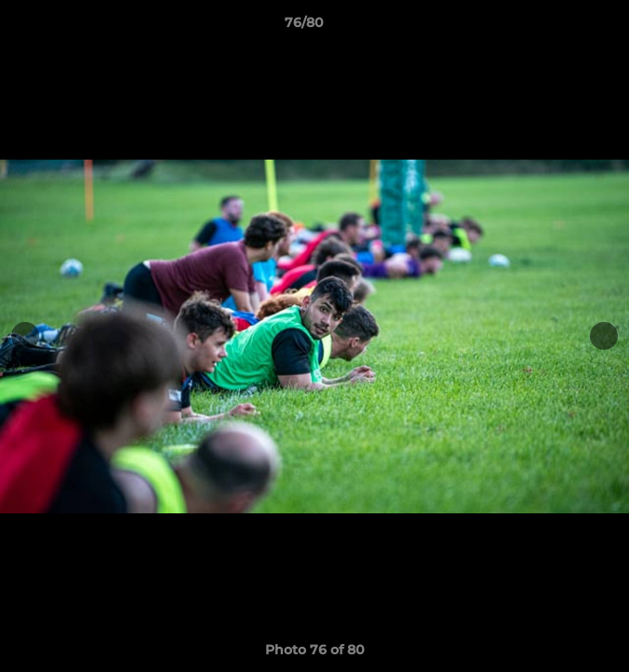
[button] (562, 27)
